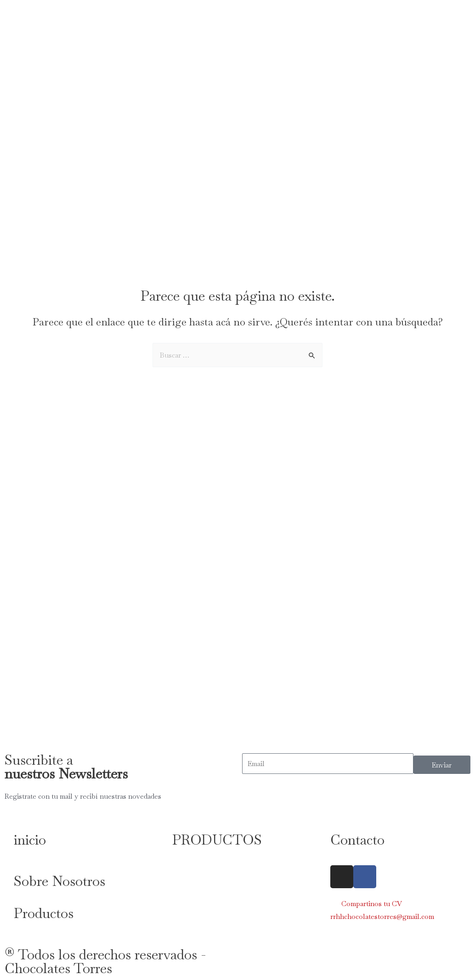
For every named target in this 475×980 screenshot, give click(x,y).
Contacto (357, 840)
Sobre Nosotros (59, 881)
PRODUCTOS (217, 840)
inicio (30, 840)
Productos (44, 913)
